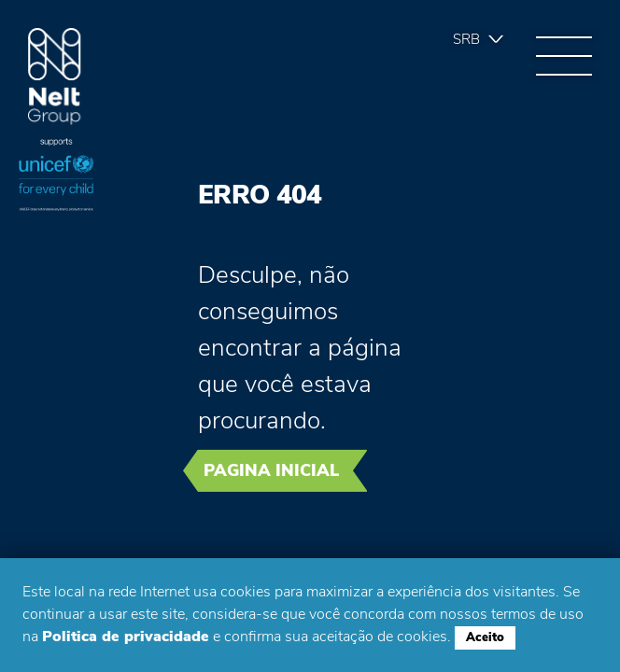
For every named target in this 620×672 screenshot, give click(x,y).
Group (55, 77)
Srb (466, 39)
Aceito (485, 637)
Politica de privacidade (126, 637)
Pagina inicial (271, 470)
